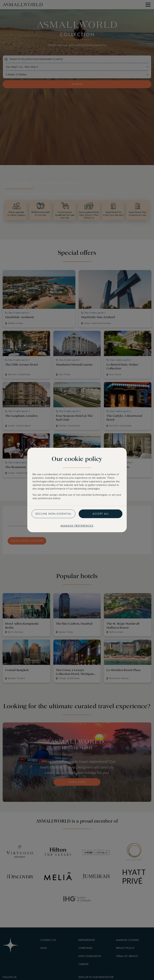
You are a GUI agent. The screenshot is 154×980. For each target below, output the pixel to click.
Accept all (101, 514)
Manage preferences (77, 526)
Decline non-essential (53, 514)
